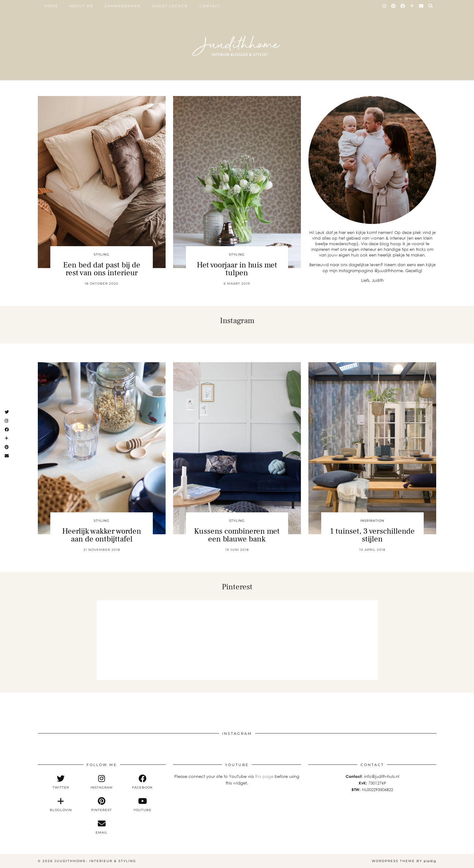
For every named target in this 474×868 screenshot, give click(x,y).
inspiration (372, 521)
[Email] (422, 6)
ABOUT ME (81, 6)
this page (264, 776)
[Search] (431, 6)
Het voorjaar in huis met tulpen (237, 269)
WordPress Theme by (404, 861)
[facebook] (143, 782)
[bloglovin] (61, 805)
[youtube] (143, 805)
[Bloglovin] (412, 6)
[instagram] (102, 782)
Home (51, 6)
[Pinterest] (394, 6)
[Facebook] (403, 6)
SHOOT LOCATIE (170, 6)
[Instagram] (385, 6)
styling (102, 254)
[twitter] (61, 782)
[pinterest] (102, 805)
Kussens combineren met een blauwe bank (237, 535)
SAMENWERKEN (123, 6)
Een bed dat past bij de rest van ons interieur (102, 269)
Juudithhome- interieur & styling (95, 861)
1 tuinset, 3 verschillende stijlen (372, 535)
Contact (210, 6)
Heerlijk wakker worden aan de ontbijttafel (102, 535)
